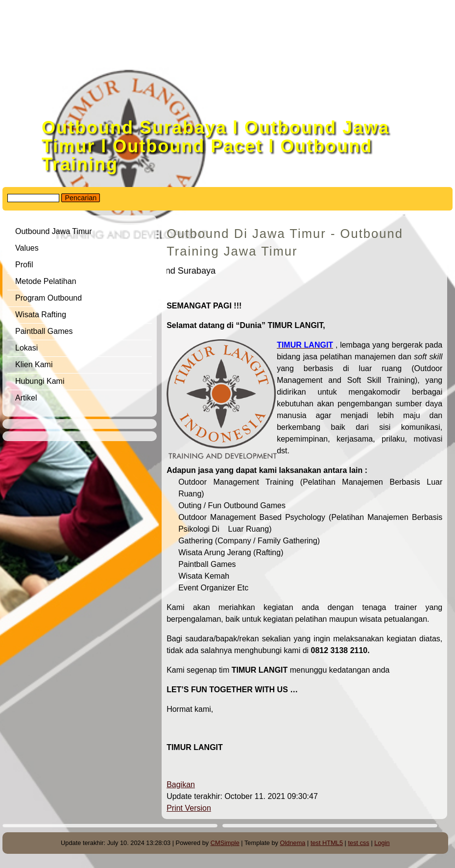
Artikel (26, 398)
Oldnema (293, 843)
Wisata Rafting (41, 315)
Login (382, 843)
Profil (24, 265)
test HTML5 (327, 843)
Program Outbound (48, 298)
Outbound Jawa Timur (54, 231)
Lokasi (26, 348)
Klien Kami (34, 364)
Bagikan (181, 785)
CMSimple (225, 843)
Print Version (189, 808)
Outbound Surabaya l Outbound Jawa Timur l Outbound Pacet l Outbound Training (216, 146)
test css (358, 843)
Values (27, 248)
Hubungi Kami (40, 381)
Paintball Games (44, 331)
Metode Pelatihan (46, 281)
